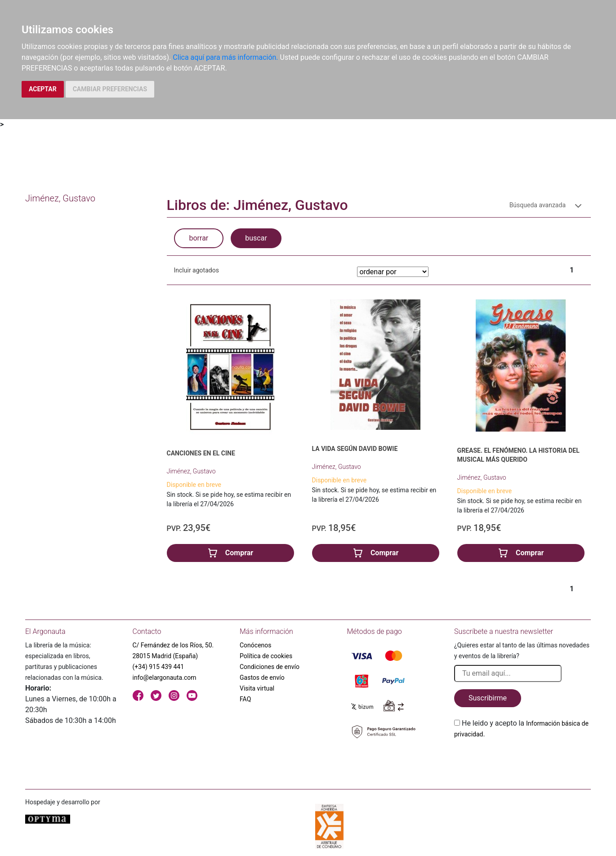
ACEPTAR (43, 89)
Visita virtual (257, 688)
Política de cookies (266, 656)
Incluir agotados (196, 270)
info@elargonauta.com (165, 678)
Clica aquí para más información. (225, 57)
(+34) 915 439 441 (158, 667)
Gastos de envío (262, 678)
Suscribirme (488, 698)
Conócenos (256, 645)
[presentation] (522, 761)
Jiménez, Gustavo (191, 471)
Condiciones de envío (270, 667)
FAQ (245, 699)
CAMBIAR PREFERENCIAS (110, 89)
